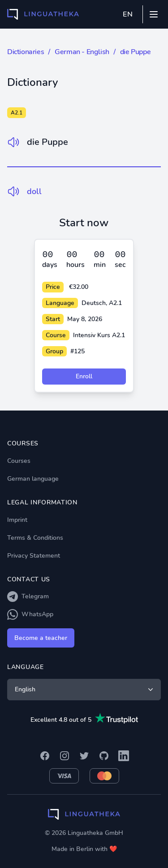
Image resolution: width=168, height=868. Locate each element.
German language (33, 479)
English (85, 690)
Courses (19, 461)
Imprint (17, 520)
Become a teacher (41, 638)
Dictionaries (26, 52)
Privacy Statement (34, 556)
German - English (82, 52)
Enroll (84, 376)
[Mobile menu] (154, 14)
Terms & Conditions (35, 538)
